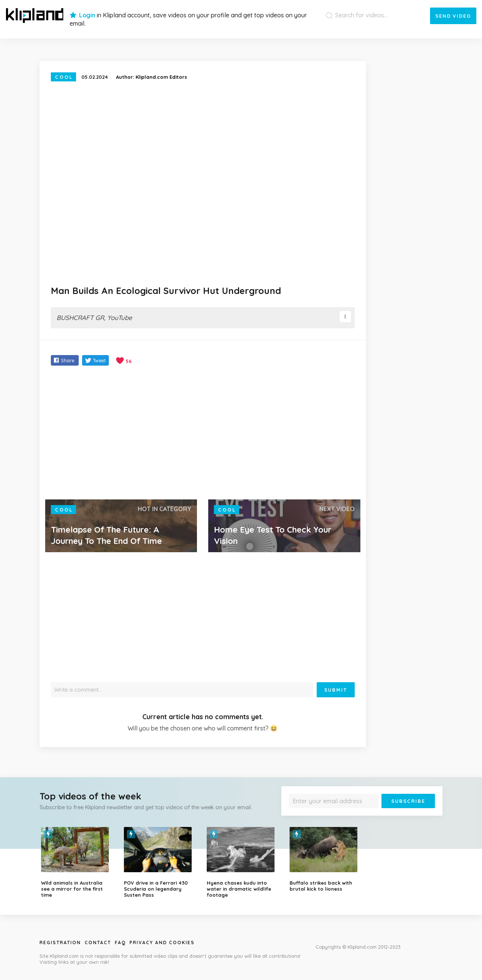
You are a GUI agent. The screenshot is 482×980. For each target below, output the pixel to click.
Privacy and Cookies (162, 942)
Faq (120, 942)
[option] (77, 862)
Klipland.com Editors (161, 77)
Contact (98, 942)
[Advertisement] (203, 433)
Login (87, 15)
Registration (60, 942)
